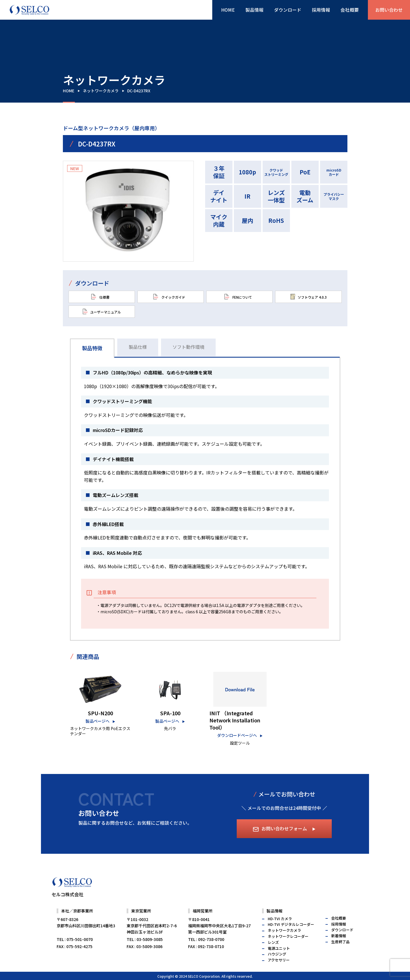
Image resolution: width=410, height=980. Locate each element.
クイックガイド (169, 297)
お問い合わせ (389, 10)
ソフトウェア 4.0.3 (308, 297)
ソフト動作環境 (188, 347)
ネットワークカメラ (101, 91)
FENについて (238, 297)
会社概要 (350, 10)
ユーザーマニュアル (102, 311)
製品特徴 (92, 348)
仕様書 (100, 297)
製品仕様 (138, 347)
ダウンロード (288, 10)
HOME (228, 10)
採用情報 (321, 10)
